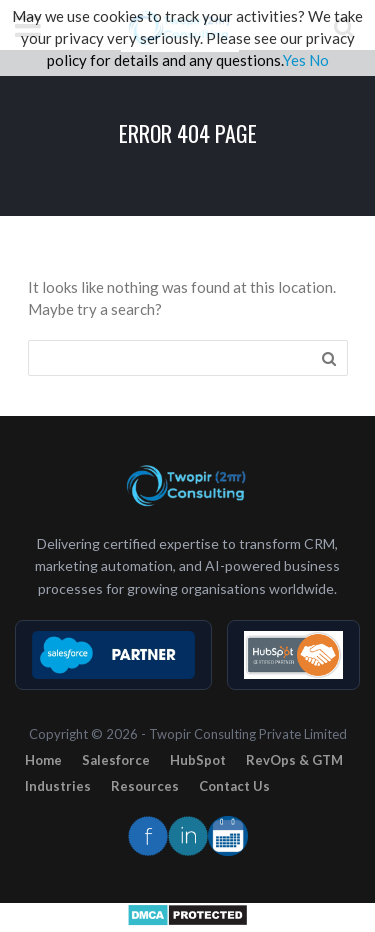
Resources (145, 786)
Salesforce (116, 760)
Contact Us (234, 786)
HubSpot (198, 760)
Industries (58, 786)
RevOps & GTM (294, 760)
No (319, 60)
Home (43, 760)
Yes (294, 60)
